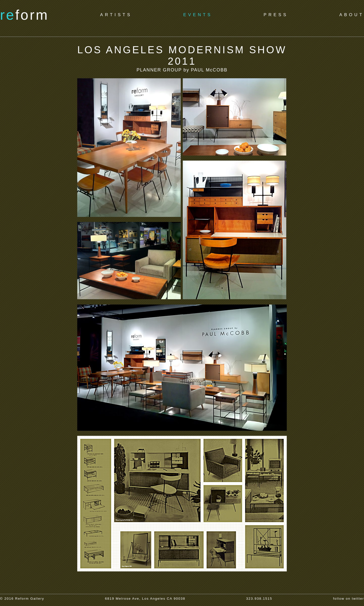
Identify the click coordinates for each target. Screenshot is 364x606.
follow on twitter (348, 599)
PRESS (276, 15)
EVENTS (198, 15)
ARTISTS (116, 15)
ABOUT (352, 15)
